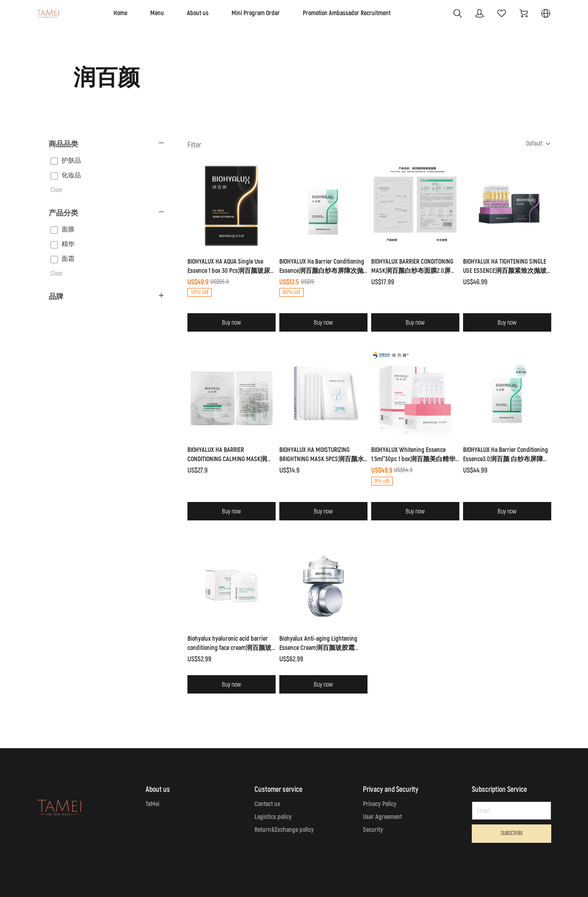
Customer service (278, 790)
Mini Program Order (256, 13)
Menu (157, 13)
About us (198, 13)
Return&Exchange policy (284, 830)
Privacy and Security (391, 790)
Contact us (267, 804)
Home (120, 13)
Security (373, 830)
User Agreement (382, 817)
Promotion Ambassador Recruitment (347, 13)
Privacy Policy (380, 804)
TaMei (153, 804)
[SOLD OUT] (232, 224)
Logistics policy (273, 817)
